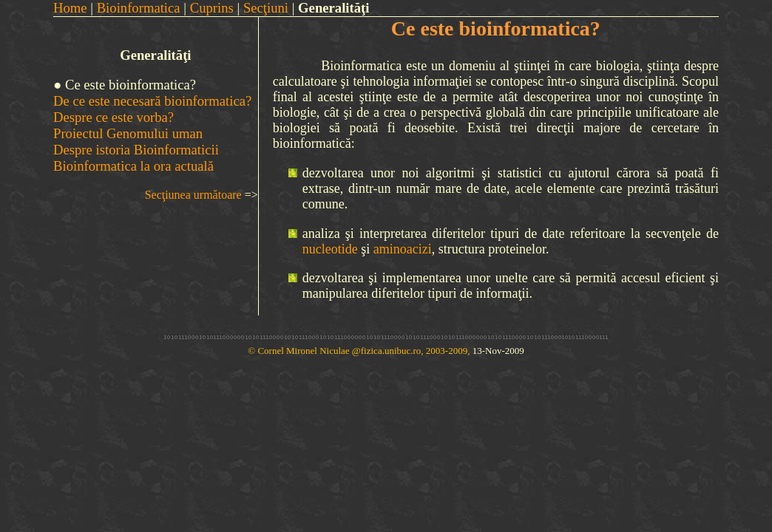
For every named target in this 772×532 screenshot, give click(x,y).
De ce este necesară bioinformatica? (152, 101)
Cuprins (212, 8)
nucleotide (330, 249)
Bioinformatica (139, 8)
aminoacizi (403, 249)
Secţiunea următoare (193, 195)
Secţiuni (266, 8)
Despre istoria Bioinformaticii (136, 150)
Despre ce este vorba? (114, 117)
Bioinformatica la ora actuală (133, 166)
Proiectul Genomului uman (128, 133)
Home (70, 8)
